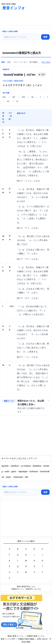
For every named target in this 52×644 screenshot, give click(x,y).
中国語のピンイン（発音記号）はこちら (26, 589)
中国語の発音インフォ (36, 636)
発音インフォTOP (8, 639)
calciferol (15, 466)
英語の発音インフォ (16, 636)
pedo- (9, 477)
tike (27, 477)
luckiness (34, 471)
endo (7, 471)
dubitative (37, 466)
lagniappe (23, 471)
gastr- (14, 471)
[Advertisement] (22, 18)
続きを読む (46, 62)
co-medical (26, 466)
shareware (18, 477)
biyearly (5, 466)
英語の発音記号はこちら (26, 586)
